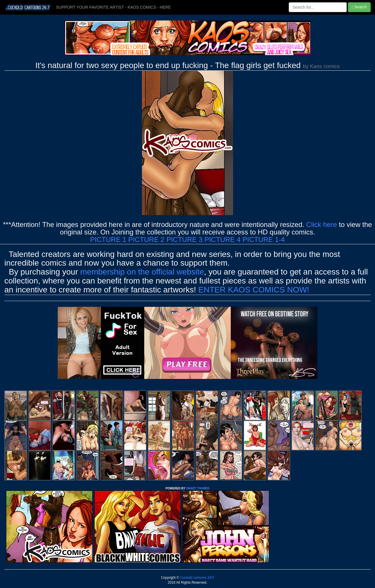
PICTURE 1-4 (264, 239)
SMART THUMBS (198, 488)
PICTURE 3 (184, 239)
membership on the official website (142, 272)
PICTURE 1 (108, 239)
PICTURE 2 (146, 239)
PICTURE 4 (223, 239)
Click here (321, 225)
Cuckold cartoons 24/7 (197, 578)
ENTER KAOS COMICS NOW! (254, 290)
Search (359, 7)
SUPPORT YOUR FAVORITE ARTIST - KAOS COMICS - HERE (113, 7)
